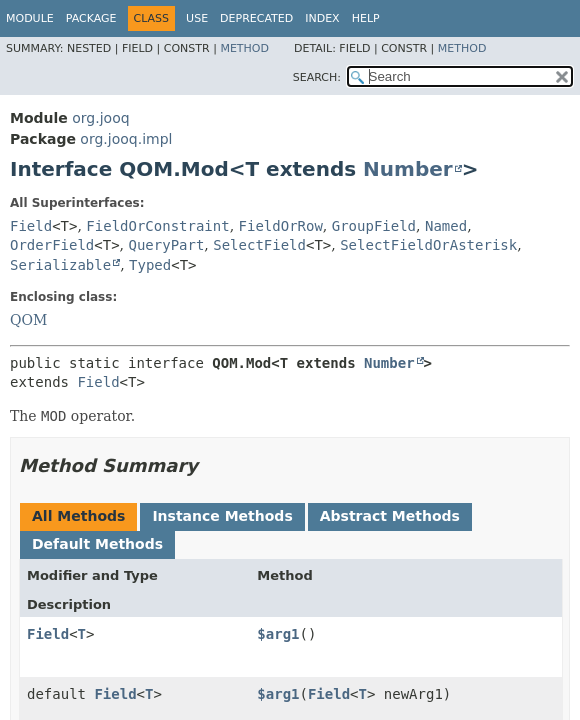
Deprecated (256, 18)
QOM (28, 320)
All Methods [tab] (78, 516)
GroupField (374, 226)
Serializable (60, 265)
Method (244, 48)
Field (31, 226)
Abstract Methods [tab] (390, 516)
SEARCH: (317, 77)
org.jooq (100, 118)
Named (446, 226)
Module (30, 18)
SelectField (259, 245)
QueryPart (167, 245)
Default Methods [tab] (97, 544)
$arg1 (278, 634)
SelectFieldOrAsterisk (428, 245)
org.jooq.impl (126, 139)
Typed (150, 265)
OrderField (52, 245)
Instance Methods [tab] (222, 516)
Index (322, 18)
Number (408, 169)
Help (366, 18)
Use (197, 18)
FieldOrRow (281, 226)
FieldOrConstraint (157, 226)
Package (91, 18)
